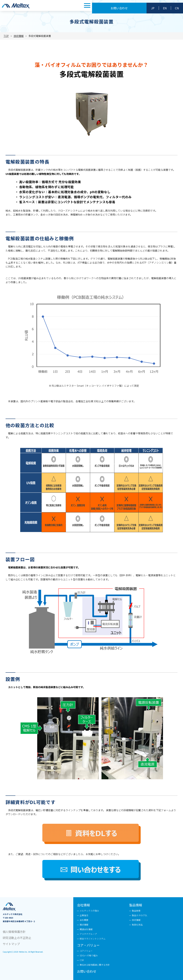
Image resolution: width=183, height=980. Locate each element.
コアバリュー (86, 951)
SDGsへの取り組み (89, 955)
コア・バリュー (88, 945)
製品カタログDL (140, 915)
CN (177, 8)
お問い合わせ (119, 8)
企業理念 (84, 915)
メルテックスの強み (89, 911)
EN (165, 8)
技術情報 (136, 920)
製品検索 (136, 911)
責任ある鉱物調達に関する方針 (95, 965)
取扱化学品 (137, 925)
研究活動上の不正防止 (17, 938)
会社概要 (84, 920)
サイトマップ (11, 944)
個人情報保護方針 (14, 932)
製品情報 (136, 905)
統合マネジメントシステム (93, 939)
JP (153, 8)
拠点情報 (84, 925)
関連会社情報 (86, 929)
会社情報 (83, 905)
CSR (82, 960)
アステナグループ (88, 934)
